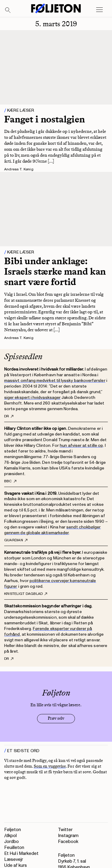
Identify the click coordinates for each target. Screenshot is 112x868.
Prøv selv (56, 718)
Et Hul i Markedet (21, 854)
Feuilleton (14, 848)
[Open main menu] (99, 10)
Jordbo (11, 842)
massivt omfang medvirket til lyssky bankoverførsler (55, 381)
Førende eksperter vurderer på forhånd (48, 631)
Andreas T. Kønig (19, 169)
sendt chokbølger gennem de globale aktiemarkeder (52, 530)
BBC (10, 481)
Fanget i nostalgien (45, 119)
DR (9, 416)
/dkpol (10, 836)
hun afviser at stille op (81, 445)
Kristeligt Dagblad (26, 594)
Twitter (65, 830)
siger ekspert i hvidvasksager (32, 398)
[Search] (8, 10)
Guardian (16, 540)
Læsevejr (14, 860)
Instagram (68, 836)
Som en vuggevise (50, 766)
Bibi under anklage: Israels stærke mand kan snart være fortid (55, 271)
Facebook (68, 842)
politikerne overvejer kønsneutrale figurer (50, 584)
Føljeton (13, 830)
